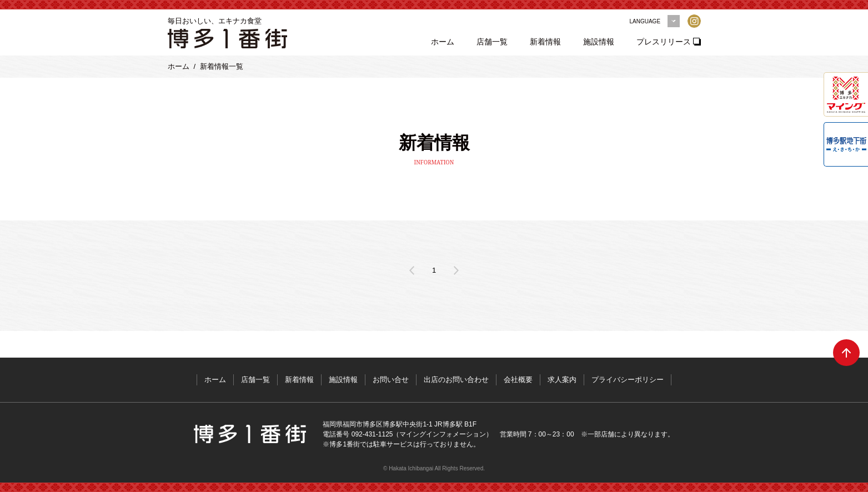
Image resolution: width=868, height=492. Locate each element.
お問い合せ (391, 380)
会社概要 (518, 380)
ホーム (443, 42)
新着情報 (545, 42)
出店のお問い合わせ (456, 380)
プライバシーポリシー (628, 380)
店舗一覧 (492, 42)
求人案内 (562, 380)
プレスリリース (664, 42)
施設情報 (599, 42)
